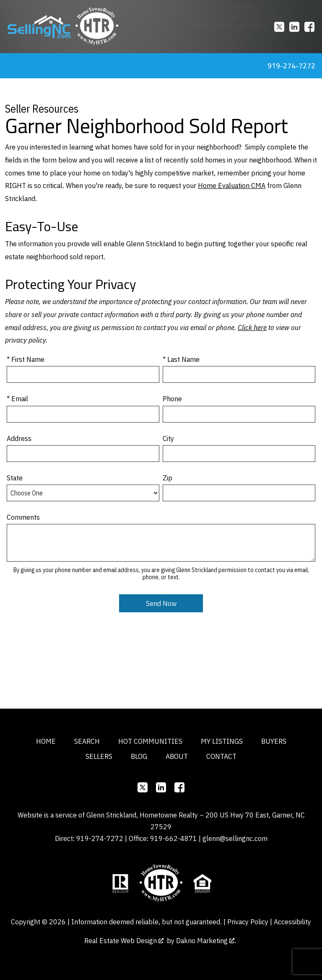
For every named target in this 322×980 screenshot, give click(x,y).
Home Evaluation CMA (232, 185)
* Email (17, 398)
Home (46, 741)
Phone (172, 398)
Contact (221, 756)
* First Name (26, 359)
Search (87, 741)
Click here (252, 327)
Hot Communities (150, 741)
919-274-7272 (100, 838)
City (168, 438)
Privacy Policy (248, 922)
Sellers (99, 756)
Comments (23, 517)
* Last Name (181, 359)
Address (19, 438)
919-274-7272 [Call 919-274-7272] (291, 66)
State (15, 478)
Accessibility (292, 922)
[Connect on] (279, 27)
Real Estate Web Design (124, 940)
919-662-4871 (174, 838)
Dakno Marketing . (206, 940)
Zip (167, 478)
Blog (139, 756)
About (177, 756)
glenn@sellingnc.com (235, 838)
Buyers (274, 741)
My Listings (222, 741)
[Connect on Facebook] (309, 27)
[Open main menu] (10, 66)
